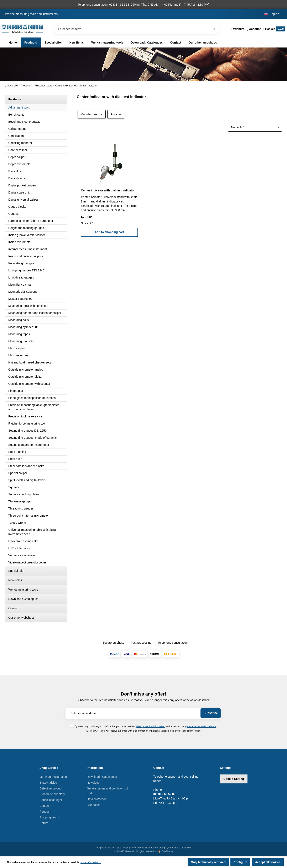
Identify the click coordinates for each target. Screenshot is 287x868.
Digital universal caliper (23, 200)
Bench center (17, 115)
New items (15, 580)
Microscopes (17, 348)
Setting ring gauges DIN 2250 (27, 431)
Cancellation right (51, 800)
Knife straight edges (21, 263)
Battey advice (48, 783)
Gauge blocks (17, 207)
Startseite (11, 86)
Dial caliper (15, 171)
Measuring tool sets (21, 341)
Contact (13, 608)
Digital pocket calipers (22, 185)
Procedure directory (52, 794)
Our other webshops (21, 618)
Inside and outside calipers (26, 256)
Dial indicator (17, 178)
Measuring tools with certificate (28, 306)
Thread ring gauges (21, 508)
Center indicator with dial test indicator (108, 190)
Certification (16, 136)
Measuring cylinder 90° (23, 327)
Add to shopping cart (109, 232)
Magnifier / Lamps (20, 285)
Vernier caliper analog (22, 555)
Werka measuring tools (23, 589)
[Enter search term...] (137, 29)
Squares (14, 487)
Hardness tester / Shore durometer (31, 221)
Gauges (13, 214)
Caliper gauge (17, 129)
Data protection (97, 799)
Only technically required (208, 862)
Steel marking (17, 452)
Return (44, 823)
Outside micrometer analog (26, 370)
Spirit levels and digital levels (27, 480)
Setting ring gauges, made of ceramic (32, 438)
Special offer (16, 571)
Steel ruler (15, 459)
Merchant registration (53, 777)
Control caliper (18, 150)
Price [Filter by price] (116, 114)
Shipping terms (49, 817)
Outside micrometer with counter (29, 384)
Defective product (51, 788)
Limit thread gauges (21, 277)
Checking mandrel (20, 143)
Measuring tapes (19, 334)
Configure (240, 862)
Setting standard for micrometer (29, 445)
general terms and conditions (201, 726)
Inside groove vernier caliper (27, 235)
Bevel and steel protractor (25, 122)
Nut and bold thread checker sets (30, 362)
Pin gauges (16, 391)
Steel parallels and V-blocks (26, 466)
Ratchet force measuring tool (27, 423)
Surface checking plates (24, 494)
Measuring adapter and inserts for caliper (35, 313)
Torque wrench (18, 523)
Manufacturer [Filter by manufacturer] (92, 114)
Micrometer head (19, 355)
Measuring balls (19, 320)
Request (45, 812)
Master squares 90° (21, 299)
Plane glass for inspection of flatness (32, 398)
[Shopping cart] (274, 29)
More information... (91, 862)
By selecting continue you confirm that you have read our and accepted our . (146, 726)
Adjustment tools (19, 107)
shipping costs (129, 848)
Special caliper (18, 473)
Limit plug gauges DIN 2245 (26, 270)
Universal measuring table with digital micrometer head (32, 532)
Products (15, 99)
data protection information (151, 726)
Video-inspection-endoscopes (27, 562)
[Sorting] (255, 127)
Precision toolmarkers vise (25, 416)
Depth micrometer (20, 164)
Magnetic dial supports (23, 292)
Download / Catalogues (23, 599)
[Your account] (254, 29)
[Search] (214, 29)
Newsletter (94, 783)
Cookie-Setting (234, 779)
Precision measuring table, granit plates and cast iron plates (34, 407)
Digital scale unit (19, 192)
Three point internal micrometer (29, 516)
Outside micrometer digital (25, 377)
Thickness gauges (20, 501)
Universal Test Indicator (23, 541)
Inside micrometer (20, 242)
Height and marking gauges (26, 228)
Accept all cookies (268, 862)
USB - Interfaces (19, 548)
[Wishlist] (238, 29)
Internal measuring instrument (28, 249)
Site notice (93, 805)
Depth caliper (17, 157)
